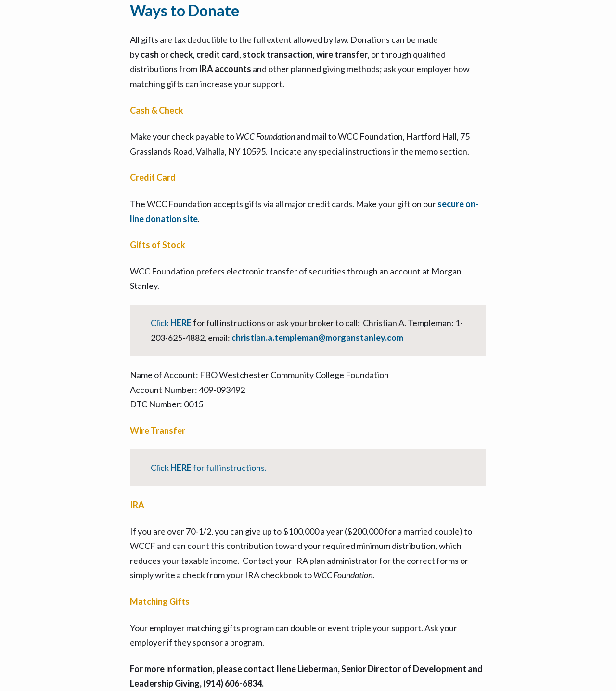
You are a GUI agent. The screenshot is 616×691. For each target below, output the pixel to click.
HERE (182, 323)
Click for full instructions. (209, 468)
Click (160, 323)
